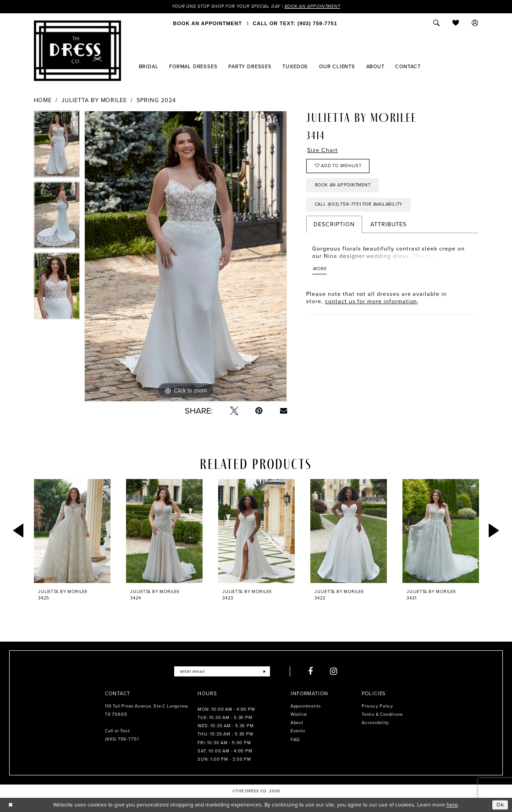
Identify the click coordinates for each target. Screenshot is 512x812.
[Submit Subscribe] (264, 671)
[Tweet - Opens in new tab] (234, 411)
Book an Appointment (313, 6)
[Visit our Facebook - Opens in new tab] (311, 671)
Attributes (388, 225)
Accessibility (375, 723)
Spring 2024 (156, 100)
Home (43, 100)
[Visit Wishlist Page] (456, 23)
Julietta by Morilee (94, 100)
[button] (475, 23)
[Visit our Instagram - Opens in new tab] (334, 671)
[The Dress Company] (77, 51)
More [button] (320, 269)
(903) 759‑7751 (122, 740)
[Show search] (437, 23)
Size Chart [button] (322, 150)
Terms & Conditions (382, 714)
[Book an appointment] (208, 23)
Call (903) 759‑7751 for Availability (359, 205)
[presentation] (72, 531)
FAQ (295, 740)
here (452, 805)
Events (298, 731)
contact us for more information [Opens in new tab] (371, 302)
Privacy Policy (377, 706)
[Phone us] (295, 23)
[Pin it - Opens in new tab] (259, 411)
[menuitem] (208, 23)
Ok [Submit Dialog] (500, 805)
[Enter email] (222, 671)
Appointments (306, 706)
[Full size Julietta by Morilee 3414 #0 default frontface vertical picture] (186, 257)
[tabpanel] (57, 147)
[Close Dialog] (11, 805)
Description (334, 225)
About (297, 723)
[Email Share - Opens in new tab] (284, 411)
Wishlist (299, 714)
